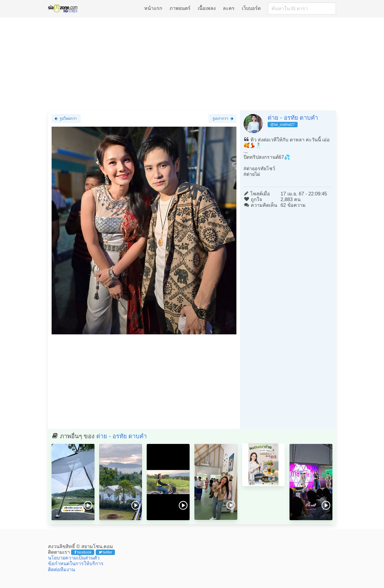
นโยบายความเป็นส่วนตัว (74, 558)
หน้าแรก (153, 8)
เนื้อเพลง (207, 8)
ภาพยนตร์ (180, 8)
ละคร (229, 8)
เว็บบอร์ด (251, 8)
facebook (83, 552)
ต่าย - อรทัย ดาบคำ (293, 118)
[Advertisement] (192, 64)
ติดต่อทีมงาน (61, 570)
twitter (105, 552)
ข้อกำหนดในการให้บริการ (76, 564)
